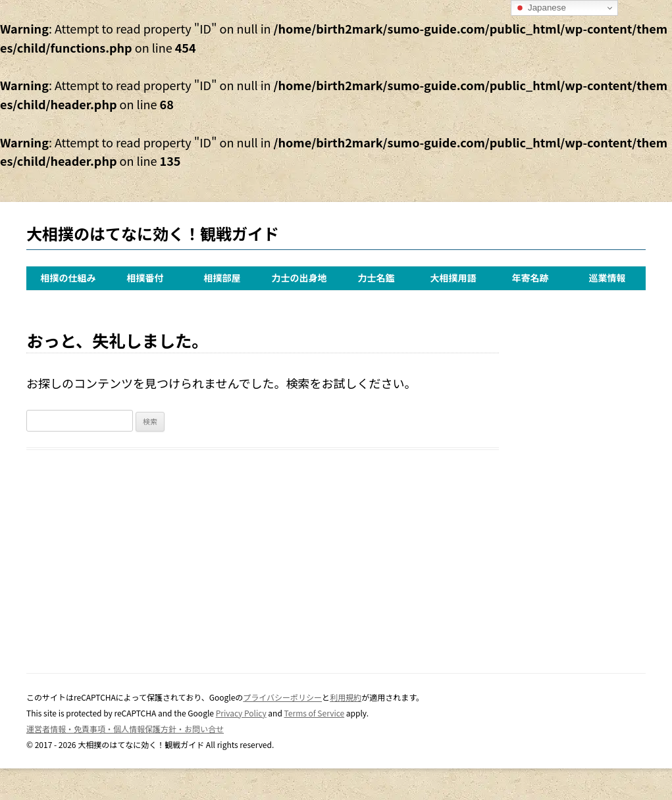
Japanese (540, 8)
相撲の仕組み (68, 278)
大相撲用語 (453, 278)
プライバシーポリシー (282, 697)
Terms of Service (315, 713)
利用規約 (346, 697)
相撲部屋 (222, 278)
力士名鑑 (376, 278)
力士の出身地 (299, 278)
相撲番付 (145, 278)
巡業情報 (607, 278)
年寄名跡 (530, 278)
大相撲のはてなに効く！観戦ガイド (153, 233)
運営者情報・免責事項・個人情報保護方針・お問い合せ (125, 729)
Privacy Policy (241, 713)
